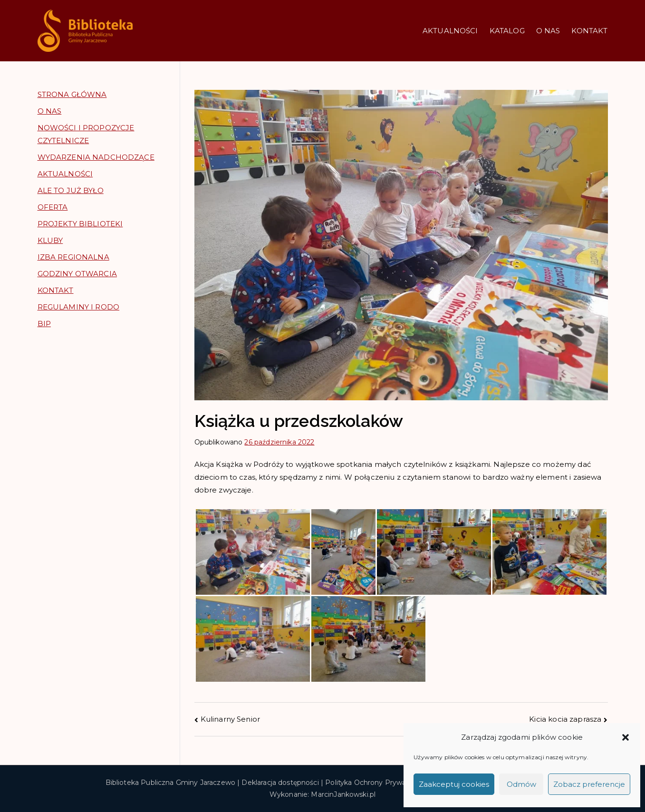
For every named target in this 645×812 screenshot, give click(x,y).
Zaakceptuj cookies (454, 784)
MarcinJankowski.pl (343, 794)
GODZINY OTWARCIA (77, 274)
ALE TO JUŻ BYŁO (71, 190)
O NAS (548, 31)
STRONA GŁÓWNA (72, 94)
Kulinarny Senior (230, 719)
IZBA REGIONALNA (73, 257)
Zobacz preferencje (589, 784)
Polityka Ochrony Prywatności (376, 783)
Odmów (521, 784)
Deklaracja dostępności (280, 783)
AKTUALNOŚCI (450, 31)
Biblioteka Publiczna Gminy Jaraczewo (170, 783)
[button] (626, 737)
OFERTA (53, 207)
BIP (44, 324)
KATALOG (507, 31)
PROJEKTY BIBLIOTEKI (80, 224)
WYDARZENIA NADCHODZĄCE (96, 157)
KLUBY (50, 240)
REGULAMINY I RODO (79, 307)
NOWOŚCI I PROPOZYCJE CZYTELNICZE (86, 134)
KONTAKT (589, 31)
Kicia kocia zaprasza (565, 719)
